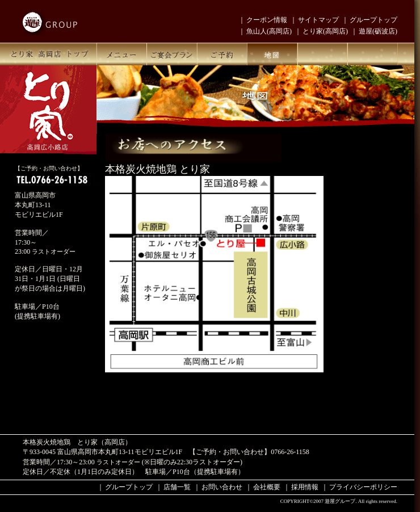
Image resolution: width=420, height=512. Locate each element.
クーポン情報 (267, 20)
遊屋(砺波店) (378, 31)
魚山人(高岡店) (269, 31)
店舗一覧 (177, 487)
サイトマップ (318, 20)
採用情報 (305, 487)
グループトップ (373, 20)
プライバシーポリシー (363, 487)
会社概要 (267, 487)
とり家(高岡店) (325, 31)
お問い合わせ (222, 487)
